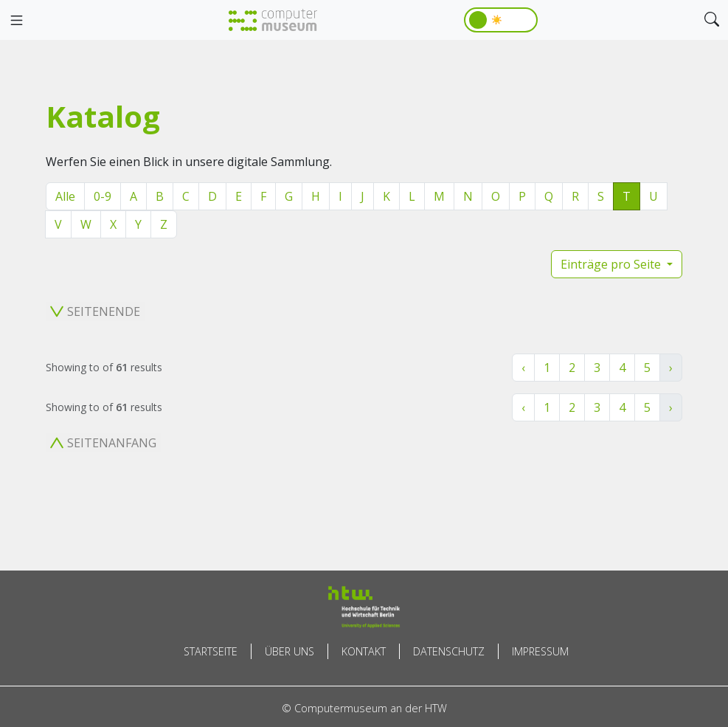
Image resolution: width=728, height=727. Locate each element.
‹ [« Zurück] (523, 368)
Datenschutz (449, 651)
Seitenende (95, 311)
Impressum (540, 651)
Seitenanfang (103, 443)
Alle (65, 196)
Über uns (290, 651)
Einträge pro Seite (612, 264)
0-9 (103, 196)
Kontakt (364, 651)
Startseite (211, 651)
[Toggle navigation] (16, 21)
